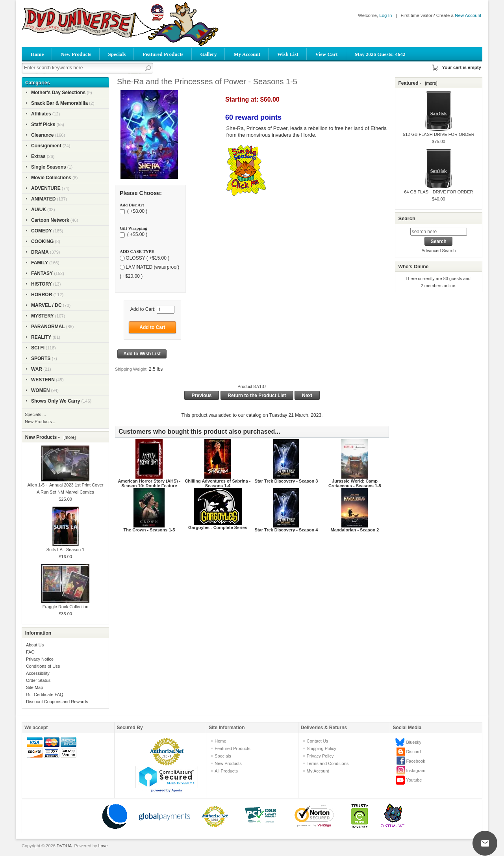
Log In (385, 15)
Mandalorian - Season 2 (355, 530)
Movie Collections (51, 178)
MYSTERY (43, 316)
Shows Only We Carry (56, 401)
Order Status (38, 680)
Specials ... (35, 414)
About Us (35, 645)
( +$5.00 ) (136, 235)
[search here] (439, 232)
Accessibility (38, 673)
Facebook (415, 761)
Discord (413, 752)
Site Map (34, 687)
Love (103, 846)
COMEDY (42, 231)
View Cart (327, 54)
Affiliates (41, 114)
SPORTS (41, 358)
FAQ (30, 652)
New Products (76, 54)
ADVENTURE (46, 188)
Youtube (414, 780)
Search (407, 218)
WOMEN (40, 390)
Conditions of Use (43, 666)
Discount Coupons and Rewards (57, 702)
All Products (226, 771)
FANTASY (42, 273)
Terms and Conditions (328, 763)
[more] (68, 437)
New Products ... (41, 422)
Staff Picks (43, 124)
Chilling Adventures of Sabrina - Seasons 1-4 (218, 483)
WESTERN (43, 380)
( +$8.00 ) (136, 212)
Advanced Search (438, 251)
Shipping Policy (321, 748)
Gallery (209, 54)
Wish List (288, 54)
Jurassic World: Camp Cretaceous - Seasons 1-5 (355, 483)
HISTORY (42, 284)
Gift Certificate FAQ (45, 694)
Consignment (46, 146)
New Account (468, 15)
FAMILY (40, 263)
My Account (247, 54)
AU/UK (39, 210)
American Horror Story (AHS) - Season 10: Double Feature (149, 483)
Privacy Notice (40, 659)
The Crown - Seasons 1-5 (149, 530)
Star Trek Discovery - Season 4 (286, 530)
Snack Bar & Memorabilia (59, 103)
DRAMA (40, 252)
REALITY (41, 337)
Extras (38, 156)
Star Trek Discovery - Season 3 (286, 481)
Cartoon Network (50, 220)
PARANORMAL (48, 327)
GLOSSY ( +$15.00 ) (147, 258)
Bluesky (414, 742)
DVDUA (64, 846)
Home (37, 54)
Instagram (416, 771)
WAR (37, 369)
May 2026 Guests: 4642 (380, 54)
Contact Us (317, 741)
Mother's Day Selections (58, 93)
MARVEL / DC (46, 305)
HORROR (42, 295)
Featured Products (163, 54)
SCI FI (38, 348)
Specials (117, 54)
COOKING (42, 241)
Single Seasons (49, 167)
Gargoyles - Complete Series (218, 527)
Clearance (42, 135)
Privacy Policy (320, 756)
